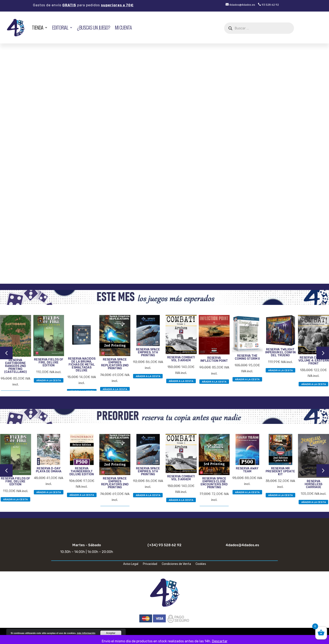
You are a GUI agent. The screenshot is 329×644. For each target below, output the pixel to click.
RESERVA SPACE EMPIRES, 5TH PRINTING (148, 352)
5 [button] (323, 353)
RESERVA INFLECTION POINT (214, 359)
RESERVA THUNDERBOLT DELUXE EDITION (82, 471)
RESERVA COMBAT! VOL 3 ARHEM (181, 359)
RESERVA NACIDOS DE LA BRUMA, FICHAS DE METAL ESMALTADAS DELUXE (82, 365)
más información (86, 633)
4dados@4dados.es (240, 5)
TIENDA (38, 27)
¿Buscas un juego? (94, 27)
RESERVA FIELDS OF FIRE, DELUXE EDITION (49, 362)
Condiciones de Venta (176, 564)
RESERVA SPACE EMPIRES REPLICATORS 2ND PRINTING (115, 364)
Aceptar (111, 633)
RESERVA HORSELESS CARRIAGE (313, 484)
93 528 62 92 (268, 5)
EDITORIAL (60, 27)
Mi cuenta (123, 27)
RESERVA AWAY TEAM (247, 470)
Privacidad (150, 564)
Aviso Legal (131, 564)
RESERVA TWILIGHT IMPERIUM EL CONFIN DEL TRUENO (280, 352)
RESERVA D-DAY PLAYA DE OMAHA (49, 470)
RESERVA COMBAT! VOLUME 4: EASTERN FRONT (314, 361)
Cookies (201, 564)
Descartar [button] (220, 641)
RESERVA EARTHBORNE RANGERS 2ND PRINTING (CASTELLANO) (16, 366)
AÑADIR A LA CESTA (49, 380)
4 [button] (6, 353)
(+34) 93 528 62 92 (164, 545)
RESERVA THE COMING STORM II (247, 357)
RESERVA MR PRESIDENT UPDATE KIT (280, 471)
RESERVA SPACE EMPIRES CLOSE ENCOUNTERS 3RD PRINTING (214, 483)
